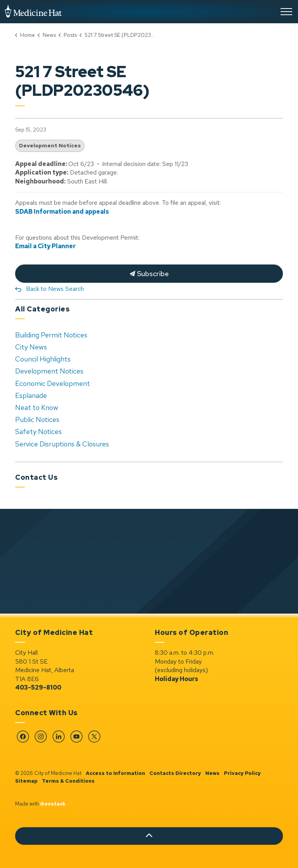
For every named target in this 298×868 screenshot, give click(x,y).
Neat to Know (37, 407)
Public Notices (37, 419)
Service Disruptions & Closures (62, 444)
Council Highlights (43, 359)
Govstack (53, 804)
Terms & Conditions (68, 781)
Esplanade (31, 395)
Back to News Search (55, 289)
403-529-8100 (38, 687)
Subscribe (149, 274)
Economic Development (53, 383)
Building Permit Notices (51, 335)
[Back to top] (149, 836)
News (212, 773)
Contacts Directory (175, 773)
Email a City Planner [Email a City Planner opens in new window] (45, 246)
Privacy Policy (242, 773)
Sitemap (26, 781)
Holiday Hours (177, 679)
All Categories (42, 309)
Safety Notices (38, 431)
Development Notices (50, 145)
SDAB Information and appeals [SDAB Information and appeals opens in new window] (62, 212)
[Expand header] (286, 12)
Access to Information (115, 773)
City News (31, 347)
